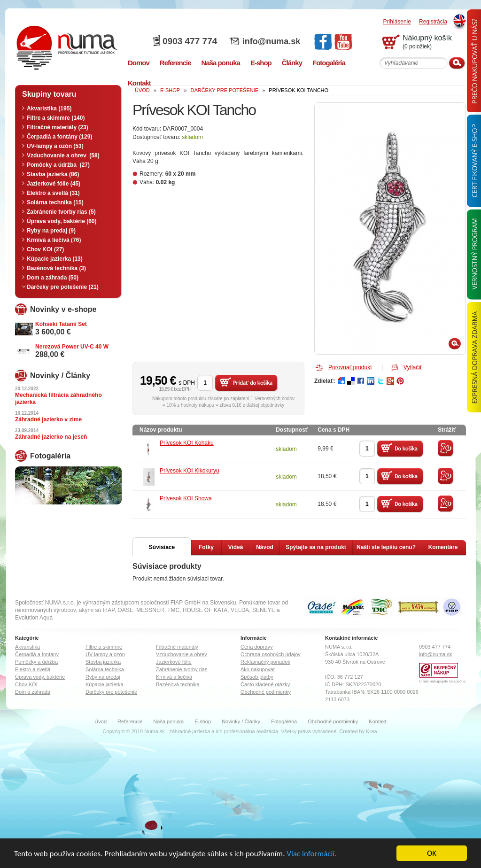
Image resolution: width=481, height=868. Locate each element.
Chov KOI (26, 684)
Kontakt (377, 721)
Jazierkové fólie (174, 662)
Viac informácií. (311, 854)
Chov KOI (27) (45, 249)
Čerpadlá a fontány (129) (59, 137)
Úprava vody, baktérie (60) (62, 221)
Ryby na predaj (103, 677)
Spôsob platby (257, 677)
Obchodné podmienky (266, 692)
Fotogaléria (284, 721)
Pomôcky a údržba (36, 662)
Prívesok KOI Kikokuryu (190, 471)
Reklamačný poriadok (265, 662)
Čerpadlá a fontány (37, 654)
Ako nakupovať (258, 669)
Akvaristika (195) (49, 108)
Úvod (101, 721)
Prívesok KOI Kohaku (187, 443)
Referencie (130, 721)
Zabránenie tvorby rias (182, 669)
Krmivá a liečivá (174, 677)
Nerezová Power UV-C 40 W (72, 347)
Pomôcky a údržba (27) (58, 165)
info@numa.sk (272, 41)
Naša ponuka (168, 721)
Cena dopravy (257, 647)
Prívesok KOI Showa (186, 498)
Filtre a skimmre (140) (56, 118)
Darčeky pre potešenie (111, 692)
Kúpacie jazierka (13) (55, 259)
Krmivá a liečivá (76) (54, 240)
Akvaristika (27, 647)
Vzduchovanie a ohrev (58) (63, 155)
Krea (371, 731)
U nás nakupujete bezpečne (442, 681)
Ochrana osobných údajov (271, 654)
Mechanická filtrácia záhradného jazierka (58, 399)
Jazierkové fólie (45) (54, 184)
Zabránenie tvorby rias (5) (61, 212)
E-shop (203, 721)
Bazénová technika (178, 684)
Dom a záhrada (33, 692)
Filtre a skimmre (104, 647)
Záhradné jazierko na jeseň (51, 437)
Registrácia (433, 22)
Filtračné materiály (177, 647)
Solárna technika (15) (55, 202)
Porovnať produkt (350, 367)
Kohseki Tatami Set (61, 324)
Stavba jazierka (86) (53, 174)
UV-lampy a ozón (105, 654)
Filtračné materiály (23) (58, 127)
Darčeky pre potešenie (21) (63, 287)
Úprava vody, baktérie (40, 677)
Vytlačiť (413, 367)
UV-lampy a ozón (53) (55, 146)
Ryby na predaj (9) (51, 231)
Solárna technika (105, 669)
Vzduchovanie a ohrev (182, 654)
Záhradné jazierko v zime (48, 419)
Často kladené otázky (265, 684)
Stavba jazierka (103, 662)
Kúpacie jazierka (105, 684)
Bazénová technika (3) (56, 268)
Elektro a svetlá (33, 669)
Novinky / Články (241, 721)
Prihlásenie (397, 22)
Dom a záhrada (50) (53, 278)
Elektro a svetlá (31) (53, 193)
